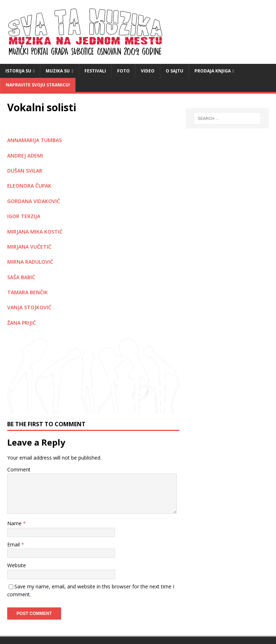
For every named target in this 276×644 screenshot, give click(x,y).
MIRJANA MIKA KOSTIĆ (35, 232)
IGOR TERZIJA (24, 216)
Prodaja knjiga (213, 71)
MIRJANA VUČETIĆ (29, 247)
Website (17, 565)
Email (14, 544)
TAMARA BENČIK (27, 292)
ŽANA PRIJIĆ (22, 323)
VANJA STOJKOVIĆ (29, 307)
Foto (123, 71)
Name (15, 523)
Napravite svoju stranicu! (38, 85)
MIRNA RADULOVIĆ (30, 262)
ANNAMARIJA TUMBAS (34, 140)
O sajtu (174, 71)
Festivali (95, 71)
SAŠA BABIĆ (21, 277)
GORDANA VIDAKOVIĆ (34, 201)
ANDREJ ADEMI (25, 156)
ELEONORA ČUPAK (29, 186)
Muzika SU (58, 71)
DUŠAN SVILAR (25, 171)
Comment (19, 469)
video (148, 71)
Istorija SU (18, 71)
